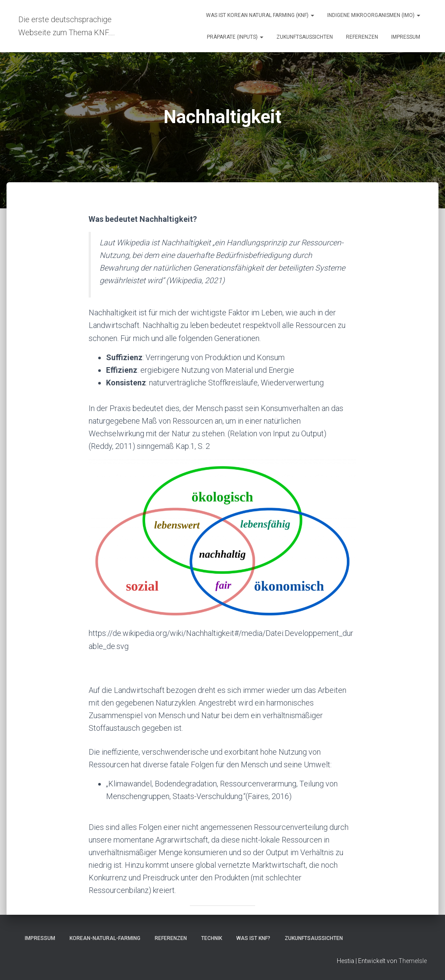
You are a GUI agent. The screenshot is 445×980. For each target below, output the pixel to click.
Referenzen (362, 37)
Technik (212, 938)
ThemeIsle (413, 961)
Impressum (406, 37)
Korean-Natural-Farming (105, 938)
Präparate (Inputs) (235, 37)
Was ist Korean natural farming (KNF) (260, 15)
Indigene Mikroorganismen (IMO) (374, 15)
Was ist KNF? (253, 938)
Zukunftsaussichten (305, 37)
